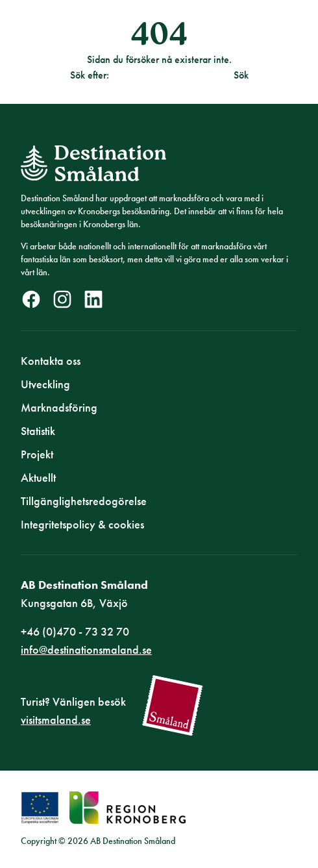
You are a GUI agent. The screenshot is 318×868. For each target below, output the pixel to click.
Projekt (37, 454)
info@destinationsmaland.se (86, 650)
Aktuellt (38, 477)
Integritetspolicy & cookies (82, 524)
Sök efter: (90, 75)
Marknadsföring (59, 407)
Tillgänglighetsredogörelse (84, 501)
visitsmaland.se (56, 720)
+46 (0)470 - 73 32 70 (75, 631)
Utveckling (45, 384)
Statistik (38, 431)
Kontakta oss (51, 361)
